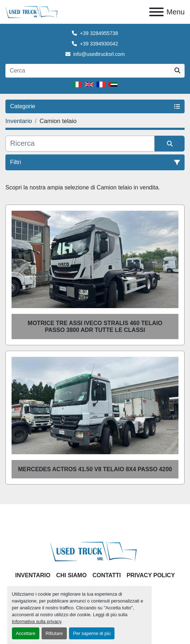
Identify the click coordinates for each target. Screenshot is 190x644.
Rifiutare (54, 633)
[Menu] (156, 12)
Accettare (26, 633)
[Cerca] (80, 144)
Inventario (33, 575)
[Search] (88, 71)
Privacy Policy (151, 575)
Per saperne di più (92, 633)
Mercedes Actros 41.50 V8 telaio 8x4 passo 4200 (95, 469)
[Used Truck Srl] (95, 551)
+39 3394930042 (99, 44)
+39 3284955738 (99, 33)
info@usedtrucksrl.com (99, 54)
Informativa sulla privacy (36, 621)
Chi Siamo (71, 575)
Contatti (107, 575)
